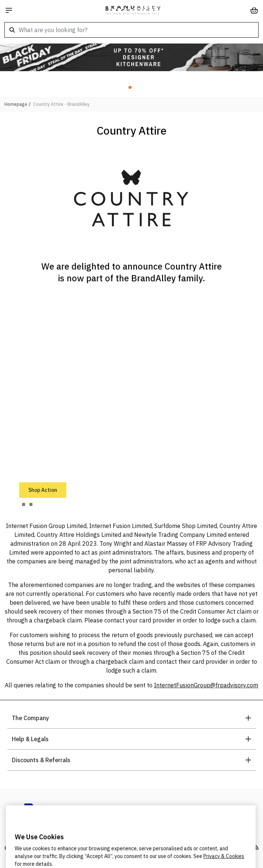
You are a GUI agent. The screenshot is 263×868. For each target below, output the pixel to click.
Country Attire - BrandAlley (61, 104)
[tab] (24, 504)
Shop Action (43, 490)
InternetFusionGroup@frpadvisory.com (206, 685)
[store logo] (133, 10)
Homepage (16, 104)
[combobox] (131, 30)
